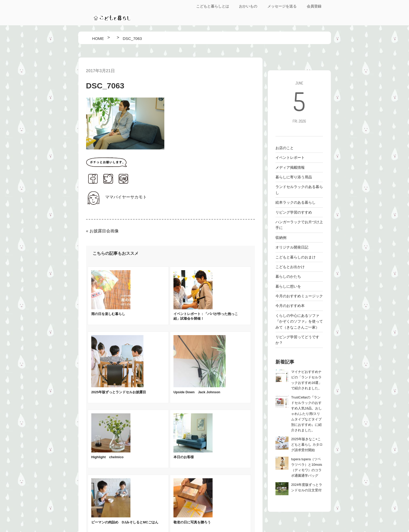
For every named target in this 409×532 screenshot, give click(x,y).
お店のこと (285, 148)
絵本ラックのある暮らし (296, 202)
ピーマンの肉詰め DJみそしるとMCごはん (125, 522)
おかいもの (248, 6)
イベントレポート (290, 158)
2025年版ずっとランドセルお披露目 (119, 392)
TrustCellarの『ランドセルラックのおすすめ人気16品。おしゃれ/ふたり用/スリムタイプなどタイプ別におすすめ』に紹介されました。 (306, 414)
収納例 (281, 238)
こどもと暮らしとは (213, 6)
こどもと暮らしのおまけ (296, 257)
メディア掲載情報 (290, 167)
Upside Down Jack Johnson (197, 392)
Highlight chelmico (107, 457)
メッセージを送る (282, 6)
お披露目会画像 (104, 231)
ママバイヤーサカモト (126, 197)
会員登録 (314, 6)
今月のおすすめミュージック (299, 296)
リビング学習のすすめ (294, 212)
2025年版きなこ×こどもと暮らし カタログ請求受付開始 (307, 445)
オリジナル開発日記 (292, 247)
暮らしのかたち (288, 276)
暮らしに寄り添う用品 (294, 177)
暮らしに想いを (288, 286)
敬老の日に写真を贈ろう (192, 522)
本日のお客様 (184, 457)
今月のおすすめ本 (290, 306)
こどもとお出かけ (290, 267)
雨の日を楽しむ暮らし (108, 314)
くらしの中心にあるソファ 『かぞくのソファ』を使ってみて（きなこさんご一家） (299, 321)
